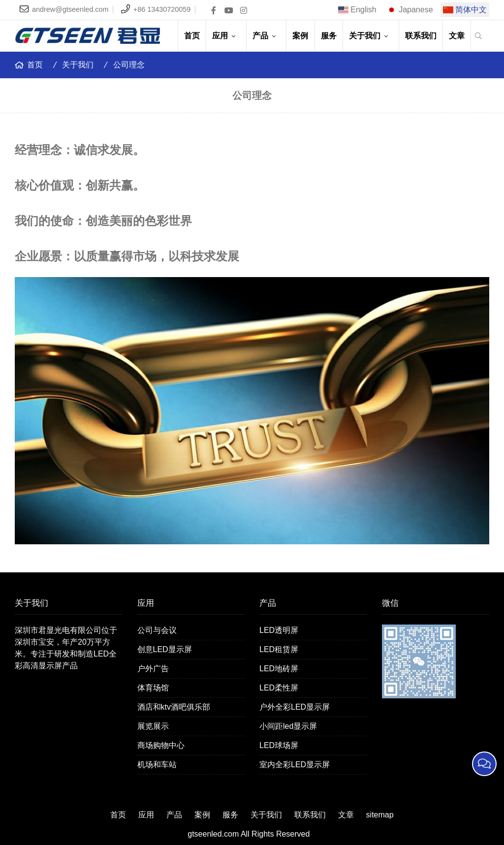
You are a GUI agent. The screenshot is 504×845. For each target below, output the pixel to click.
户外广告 (153, 669)
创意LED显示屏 (165, 649)
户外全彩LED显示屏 (295, 707)
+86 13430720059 (162, 9)
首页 (192, 36)
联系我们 (421, 36)
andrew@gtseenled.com (70, 9)
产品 (266, 36)
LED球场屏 (279, 745)
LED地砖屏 (279, 669)
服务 (329, 36)
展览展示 (153, 726)
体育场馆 (153, 688)
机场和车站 (157, 765)
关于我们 (371, 36)
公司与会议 (157, 630)
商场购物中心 (161, 745)
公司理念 (129, 65)
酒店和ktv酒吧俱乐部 (174, 707)
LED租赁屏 (279, 649)
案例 (300, 36)
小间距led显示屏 (288, 726)
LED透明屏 (279, 630)
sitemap (380, 815)
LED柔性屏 (279, 688)
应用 (226, 36)
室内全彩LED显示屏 (295, 765)
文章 (457, 36)
